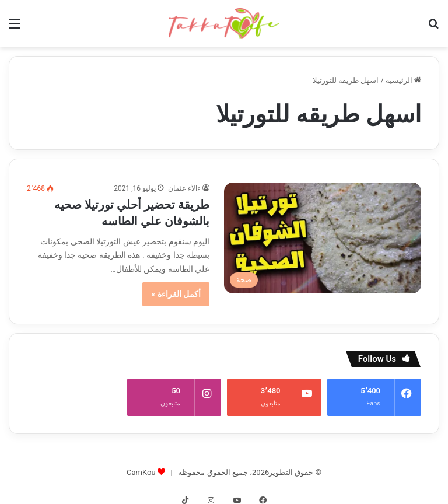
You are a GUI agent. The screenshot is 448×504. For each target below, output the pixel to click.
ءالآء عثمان (184, 188)
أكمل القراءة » (176, 294)
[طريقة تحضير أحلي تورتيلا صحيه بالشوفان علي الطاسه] (323, 238)
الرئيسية (403, 80)
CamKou (141, 464)
